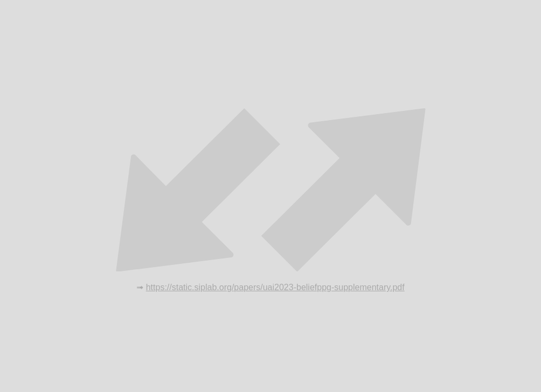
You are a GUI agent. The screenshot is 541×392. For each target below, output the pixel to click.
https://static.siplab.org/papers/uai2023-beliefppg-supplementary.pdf (275, 287)
